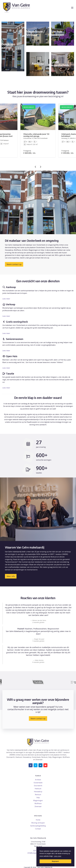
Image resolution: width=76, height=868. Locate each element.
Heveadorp (38, 792)
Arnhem (38, 780)
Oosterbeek (38, 783)
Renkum (38, 795)
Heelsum (38, 789)
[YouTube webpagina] (45, 765)
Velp (38, 798)
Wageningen (38, 800)
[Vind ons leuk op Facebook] (31, 765)
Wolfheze (38, 803)
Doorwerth (38, 786)
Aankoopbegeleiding (38, 826)
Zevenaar (38, 806)
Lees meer (6, 299)
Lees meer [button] (58, 856)
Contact (38, 829)
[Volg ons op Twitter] (36, 765)
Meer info (11, 576)
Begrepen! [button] (55, 861)
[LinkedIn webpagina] (40, 765)
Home (38, 820)
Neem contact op (14, 264)
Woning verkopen (38, 823)
